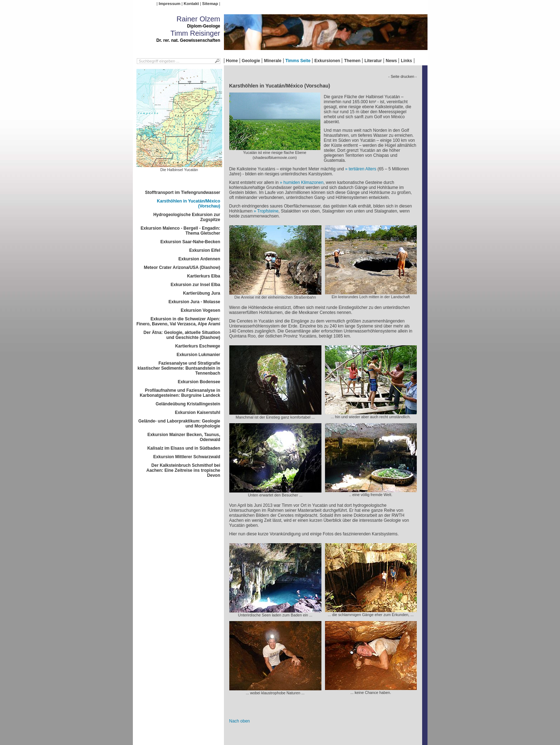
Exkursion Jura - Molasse (194, 302)
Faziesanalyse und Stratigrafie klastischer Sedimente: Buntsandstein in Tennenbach (179, 368)
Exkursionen (327, 61)
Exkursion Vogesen (200, 310)
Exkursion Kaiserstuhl (198, 412)
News (391, 61)
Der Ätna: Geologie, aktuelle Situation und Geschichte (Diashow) (182, 335)
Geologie (251, 61)
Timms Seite (298, 61)
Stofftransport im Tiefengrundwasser (182, 192)
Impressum (169, 4)
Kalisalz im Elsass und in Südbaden (184, 448)
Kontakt (191, 4)
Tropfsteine (268, 211)
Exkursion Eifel (205, 250)
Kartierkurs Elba (204, 276)
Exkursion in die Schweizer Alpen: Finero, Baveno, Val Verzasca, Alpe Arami (178, 321)
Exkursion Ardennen (199, 259)
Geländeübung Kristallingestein (188, 404)
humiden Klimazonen (304, 182)
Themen (352, 61)
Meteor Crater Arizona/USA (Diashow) (182, 267)
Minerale (273, 61)
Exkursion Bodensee (199, 382)
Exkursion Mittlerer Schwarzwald (187, 457)
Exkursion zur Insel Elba (196, 285)
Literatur (373, 61)
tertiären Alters (362, 169)
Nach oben (240, 721)
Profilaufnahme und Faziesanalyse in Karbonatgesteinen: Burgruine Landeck (180, 393)
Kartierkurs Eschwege (197, 346)
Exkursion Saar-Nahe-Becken (190, 242)
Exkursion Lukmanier (198, 355)
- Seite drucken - (402, 76)
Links (406, 61)
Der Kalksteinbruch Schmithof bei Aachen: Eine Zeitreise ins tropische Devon (183, 470)
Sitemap (210, 4)
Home (232, 61)
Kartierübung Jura (201, 293)
